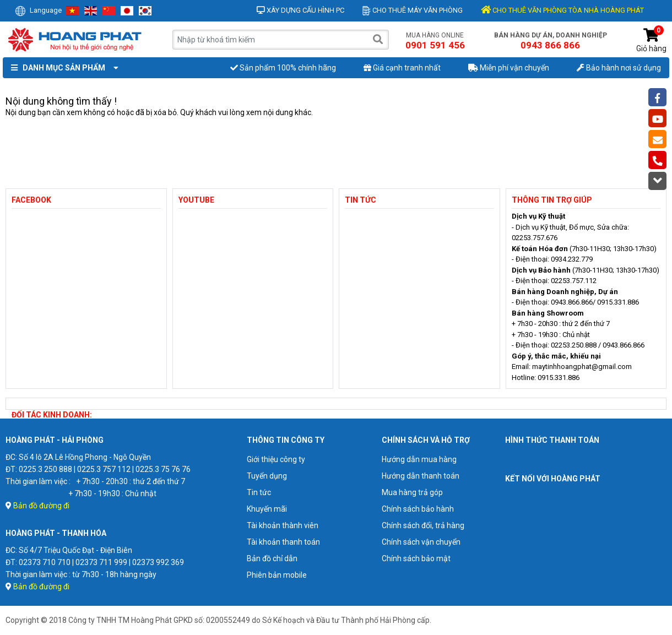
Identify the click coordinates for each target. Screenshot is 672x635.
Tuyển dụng (267, 476)
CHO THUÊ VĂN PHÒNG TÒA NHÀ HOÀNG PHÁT (562, 10)
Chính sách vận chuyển (421, 542)
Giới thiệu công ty (276, 459)
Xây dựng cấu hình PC (300, 10)
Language (38, 10)
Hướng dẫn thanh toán (421, 476)
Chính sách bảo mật (416, 558)
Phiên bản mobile (277, 575)
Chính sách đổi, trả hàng (423, 525)
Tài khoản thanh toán (283, 542)
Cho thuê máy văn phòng (413, 10)
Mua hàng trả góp (412, 492)
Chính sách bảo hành (418, 509)
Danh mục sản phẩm (62, 68)
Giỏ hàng (651, 40)
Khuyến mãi (267, 509)
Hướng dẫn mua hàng (419, 459)
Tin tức (259, 492)
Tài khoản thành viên (283, 525)
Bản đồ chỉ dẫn (272, 558)
